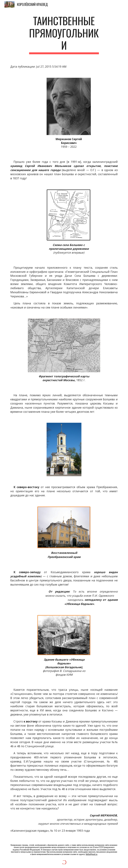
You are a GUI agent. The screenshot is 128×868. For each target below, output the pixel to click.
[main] (64, 34)
